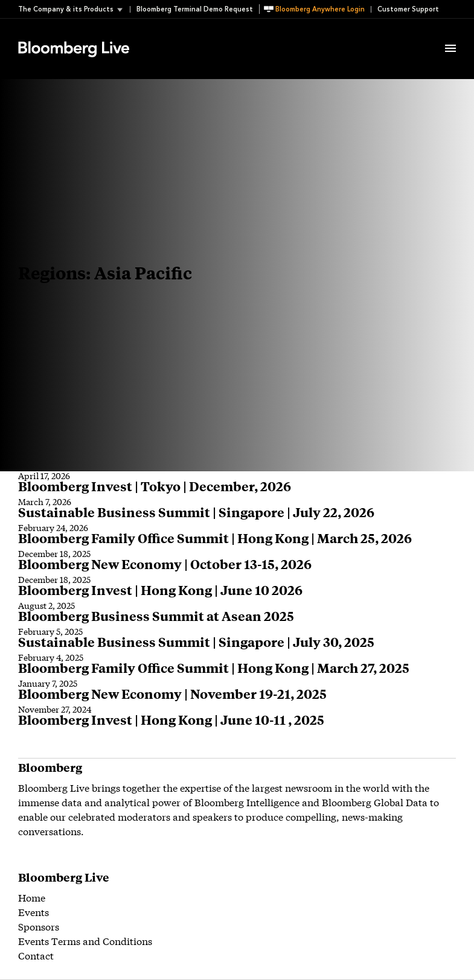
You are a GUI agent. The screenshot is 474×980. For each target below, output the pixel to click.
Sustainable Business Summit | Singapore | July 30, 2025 (196, 642)
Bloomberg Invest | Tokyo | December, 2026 (155, 486)
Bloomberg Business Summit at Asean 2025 (156, 616)
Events (34, 912)
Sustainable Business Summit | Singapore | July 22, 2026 (196, 512)
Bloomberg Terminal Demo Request (195, 9)
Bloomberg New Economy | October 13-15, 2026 (165, 564)
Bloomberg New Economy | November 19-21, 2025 (172, 694)
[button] (74, 9)
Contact (36, 955)
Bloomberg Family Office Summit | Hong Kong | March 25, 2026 (215, 538)
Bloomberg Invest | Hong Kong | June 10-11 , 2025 (171, 720)
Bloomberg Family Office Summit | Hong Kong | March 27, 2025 (214, 668)
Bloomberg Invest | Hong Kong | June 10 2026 (160, 590)
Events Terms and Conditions (85, 940)
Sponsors (39, 926)
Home (32, 897)
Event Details (168, 34)
